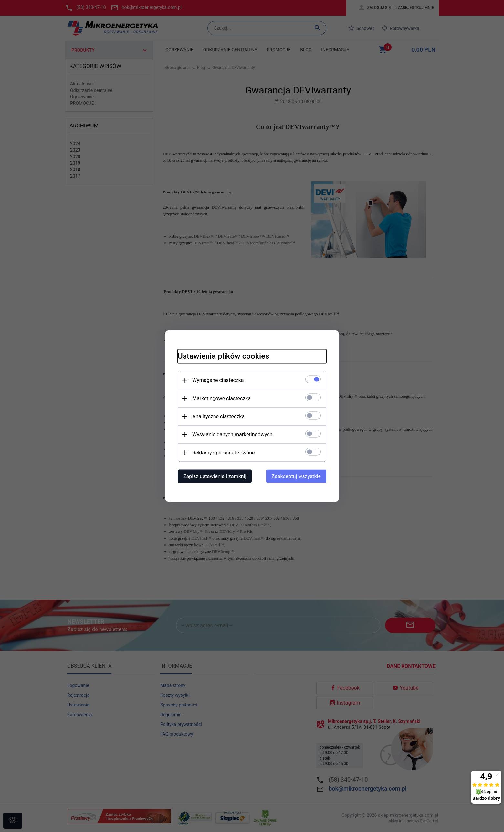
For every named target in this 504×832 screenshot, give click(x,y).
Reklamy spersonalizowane (223, 453)
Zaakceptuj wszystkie (296, 476)
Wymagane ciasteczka (218, 380)
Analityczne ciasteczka (218, 416)
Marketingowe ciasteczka (221, 398)
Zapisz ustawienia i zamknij (215, 476)
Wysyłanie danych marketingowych (232, 435)
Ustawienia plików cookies (223, 356)
